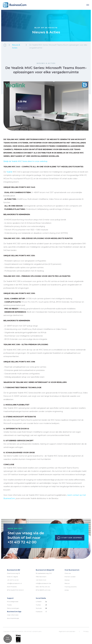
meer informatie (13, 615)
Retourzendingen (13, 608)
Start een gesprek (70, 538)
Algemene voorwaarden (67, 631)
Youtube (41, 608)
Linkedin (41, 602)
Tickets (9, 605)
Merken (67, 580)
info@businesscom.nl (14, 583)
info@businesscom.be (43, 583)
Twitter (41, 605)
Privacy (86, 631)
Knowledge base (13, 602)
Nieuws (67, 583)
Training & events (71, 587)
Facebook (41, 612)
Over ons (68, 573)
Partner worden (70, 577)
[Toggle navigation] (88, 5)
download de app (13, 618)
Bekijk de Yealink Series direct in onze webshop (25, 161)
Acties (67, 590)
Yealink (9, 172)
